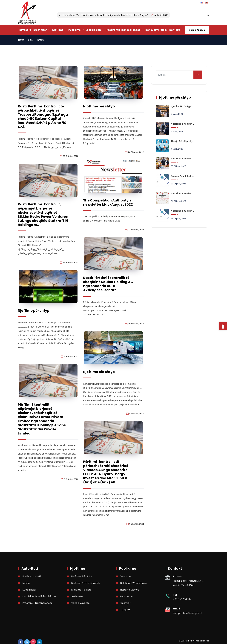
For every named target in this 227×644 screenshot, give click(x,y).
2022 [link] (31, 40)
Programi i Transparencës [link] (123, 30)
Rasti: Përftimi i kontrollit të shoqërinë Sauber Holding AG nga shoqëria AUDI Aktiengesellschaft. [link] (108, 284)
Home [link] (21, 40)
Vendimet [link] (126, 576)
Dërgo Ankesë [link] (197, 30)
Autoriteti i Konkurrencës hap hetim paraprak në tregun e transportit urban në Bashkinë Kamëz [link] (183, 211)
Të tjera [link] (125, 610)
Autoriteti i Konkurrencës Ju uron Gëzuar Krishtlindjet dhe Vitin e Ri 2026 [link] (183, 193)
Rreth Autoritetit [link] (32, 576)
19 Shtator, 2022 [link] (71, 262)
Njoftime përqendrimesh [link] (86, 583)
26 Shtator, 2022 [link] (136, 152)
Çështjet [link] (125, 603)
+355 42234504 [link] (182, 599)
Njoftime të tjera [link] (81, 590)
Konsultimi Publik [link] (156, 30)
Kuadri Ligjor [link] (29, 590)
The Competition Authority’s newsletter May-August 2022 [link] (108, 202)
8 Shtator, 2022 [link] (137, 413)
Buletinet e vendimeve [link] (134, 583)
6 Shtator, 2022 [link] (71, 479)
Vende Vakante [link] (80, 603)
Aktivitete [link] (77, 596)
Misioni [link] (26, 583)
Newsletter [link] (127, 596)
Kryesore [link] (25, 30)
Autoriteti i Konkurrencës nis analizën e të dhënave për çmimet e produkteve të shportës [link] (183, 159)
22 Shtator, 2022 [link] (136, 230)
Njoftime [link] (58, 30)
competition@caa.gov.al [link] (187, 613)
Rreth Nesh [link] (40, 30)
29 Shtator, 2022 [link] (71, 156)
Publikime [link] (75, 30)
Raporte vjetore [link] (130, 590)
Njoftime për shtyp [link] (99, 106)
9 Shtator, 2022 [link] (71, 356)
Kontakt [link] (175, 30)
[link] (223, 326)
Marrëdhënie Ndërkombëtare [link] (40, 596)
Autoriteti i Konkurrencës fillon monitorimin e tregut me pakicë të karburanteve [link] (183, 124)
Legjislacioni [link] (94, 30)
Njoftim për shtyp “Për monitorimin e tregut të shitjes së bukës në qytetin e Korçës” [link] (105, 15)
